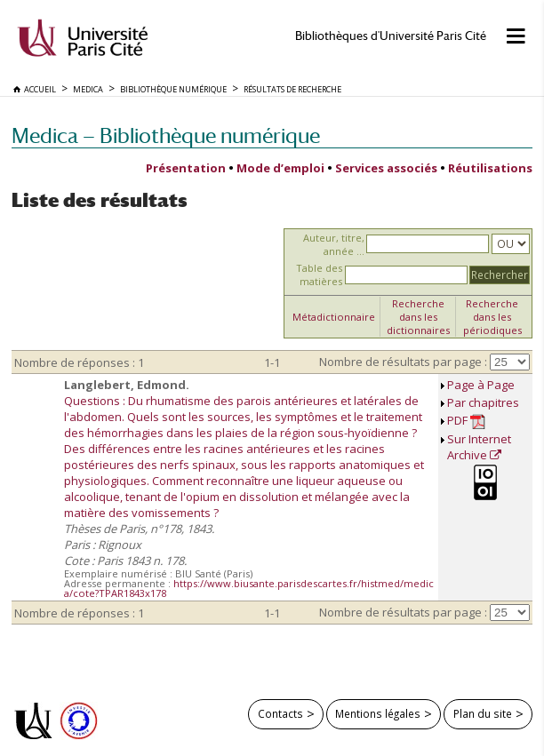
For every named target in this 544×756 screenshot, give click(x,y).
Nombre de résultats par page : (403, 362)
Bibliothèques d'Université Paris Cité (391, 36)
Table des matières (319, 275)
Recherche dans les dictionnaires (418, 317)
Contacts (280, 713)
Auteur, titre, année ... (334, 244)
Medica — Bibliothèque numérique (166, 135)
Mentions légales (378, 713)
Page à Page (481, 385)
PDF (466, 421)
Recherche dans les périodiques (492, 317)
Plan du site (483, 713)
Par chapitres (483, 402)
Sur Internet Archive (479, 447)
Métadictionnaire (334, 317)
